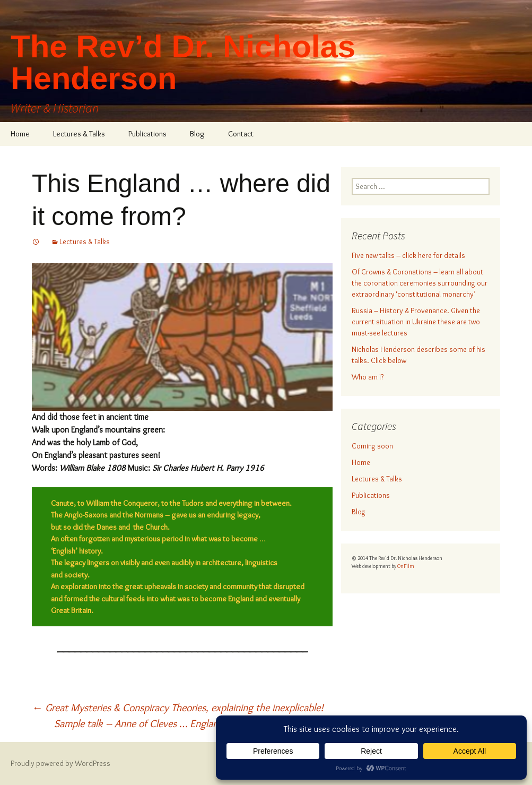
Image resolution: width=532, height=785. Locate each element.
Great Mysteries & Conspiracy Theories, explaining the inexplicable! (178, 708)
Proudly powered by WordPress (60, 763)
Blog (197, 134)
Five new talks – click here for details (408, 255)
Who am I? (368, 377)
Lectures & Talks (79, 134)
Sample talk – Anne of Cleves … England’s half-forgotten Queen (193, 723)
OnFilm (406, 566)
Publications (147, 134)
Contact (241, 134)
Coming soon (372, 446)
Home (20, 134)
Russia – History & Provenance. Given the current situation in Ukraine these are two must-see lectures (416, 322)
